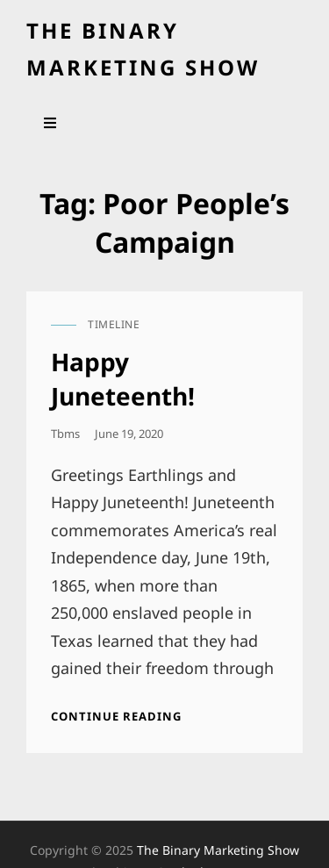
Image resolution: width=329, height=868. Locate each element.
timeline (114, 324)
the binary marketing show (218, 850)
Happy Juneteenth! (123, 378)
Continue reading (116, 716)
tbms (65, 434)
